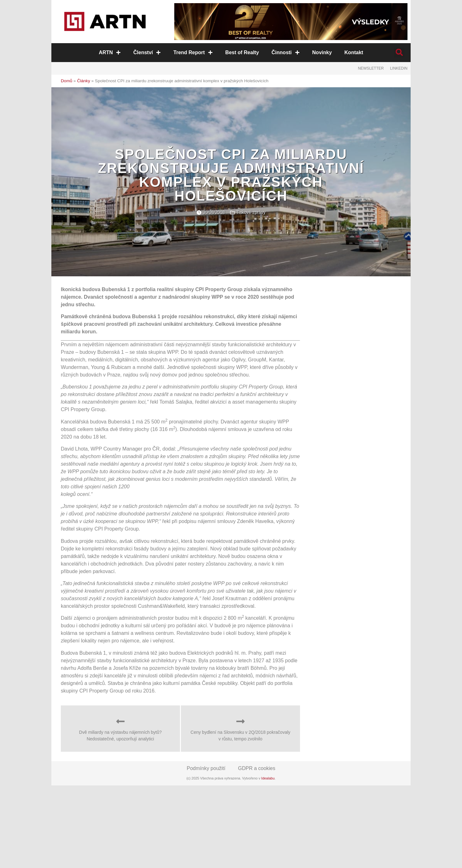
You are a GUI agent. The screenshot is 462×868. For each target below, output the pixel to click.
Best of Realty (242, 52)
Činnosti (285, 52)
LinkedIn (399, 68)
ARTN (110, 52)
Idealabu (268, 778)
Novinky (322, 52)
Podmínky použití (206, 768)
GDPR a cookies (257, 768)
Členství (147, 52)
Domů (66, 81)
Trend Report (193, 52)
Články (84, 81)
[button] (399, 52)
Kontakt (354, 52)
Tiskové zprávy (251, 212)
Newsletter (371, 68)
